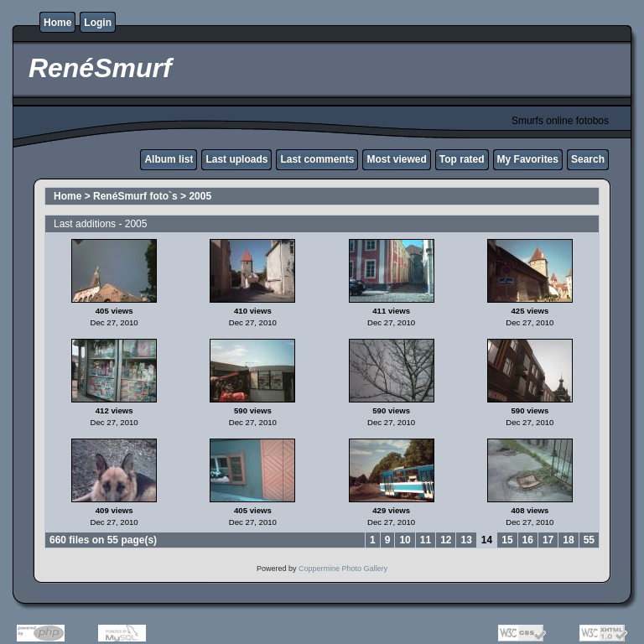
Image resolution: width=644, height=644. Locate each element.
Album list (169, 159)
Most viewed (396, 159)
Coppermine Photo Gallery (343, 569)
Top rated (462, 159)
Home (57, 23)
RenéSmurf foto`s (135, 196)
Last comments (317, 159)
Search (588, 159)
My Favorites (528, 159)
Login (98, 23)
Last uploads (236, 159)
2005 (200, 196)
